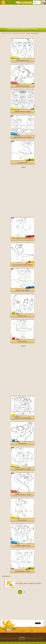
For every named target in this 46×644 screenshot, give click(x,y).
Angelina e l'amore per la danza (23, 112)
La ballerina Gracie (22, 163)
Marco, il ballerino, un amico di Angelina (22, 238)
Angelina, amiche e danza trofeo (23, 418)
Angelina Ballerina (23, 341)
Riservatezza (22, 637)
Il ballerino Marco (22, 444)
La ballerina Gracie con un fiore (22, 495)
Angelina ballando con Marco (23, 571)
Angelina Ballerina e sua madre (23, 469)
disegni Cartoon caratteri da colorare (30, 583)
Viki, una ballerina (23, 520)
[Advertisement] (23, 16)
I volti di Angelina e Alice (23, 61)
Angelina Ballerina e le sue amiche (23, 137)
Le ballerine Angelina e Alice (23, 546)
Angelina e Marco (23, 316)
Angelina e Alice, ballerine (23, 290)
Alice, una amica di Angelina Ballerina (23, 265)
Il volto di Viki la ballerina (22, 86)
